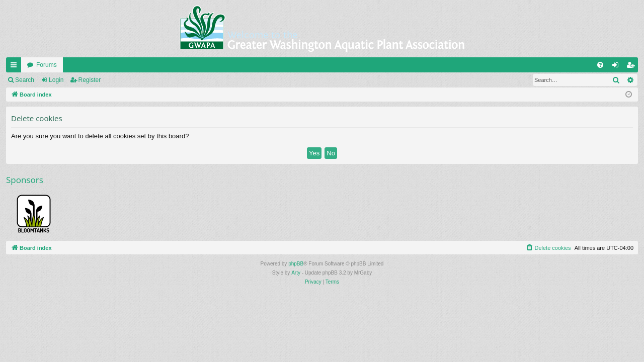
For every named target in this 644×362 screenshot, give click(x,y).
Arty (296, 273)
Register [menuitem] (633, 67)
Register (90, 80)
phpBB (296, 264)
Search (25, 80)
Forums (47, 65)
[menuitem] (600, 65)
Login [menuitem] (618, 67)
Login (56, 80)
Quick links (16, 67)
